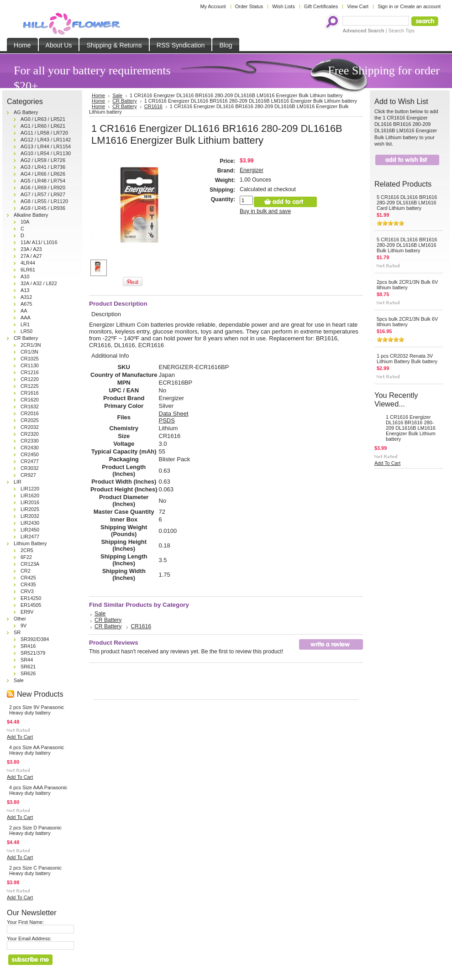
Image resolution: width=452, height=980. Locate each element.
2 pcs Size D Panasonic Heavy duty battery (35, 830)
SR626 (28, 673)
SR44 (27, 660)
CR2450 (30, 454)
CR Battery (26, 338)
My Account (213, 6)
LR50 (26, 331)
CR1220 (30, 379)
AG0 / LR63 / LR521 (43, 119)
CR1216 (30, 372)
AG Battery (26, 112)
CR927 (28, 475)
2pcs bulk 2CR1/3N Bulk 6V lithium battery (407, 285)
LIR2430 (30, 523)
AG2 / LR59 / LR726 (43, 160)
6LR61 (28, 270)
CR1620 (30, 400)
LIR (18, 482)
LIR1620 (30, 495)
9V (24, 626)
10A (25, 222)
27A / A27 (31, 256)
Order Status (249, 6)
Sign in (385, 6)
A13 (25, 290)
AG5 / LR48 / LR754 (43, 181)
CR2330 (30, 441)
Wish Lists (284, 6)
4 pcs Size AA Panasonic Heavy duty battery (37, 750)
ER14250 (31, 598)
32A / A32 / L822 (39, 283)
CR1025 (30, 359)
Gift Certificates (321, 6)
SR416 (28, 646)
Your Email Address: (29, 938)
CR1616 (30, 393)
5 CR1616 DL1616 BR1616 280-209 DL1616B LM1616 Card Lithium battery (407, 203)
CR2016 (30, 413)
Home (98, 101)
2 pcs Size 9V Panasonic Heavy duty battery (37, 710)
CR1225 (30, 386)
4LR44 (28, 263)
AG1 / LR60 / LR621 (43, 126)
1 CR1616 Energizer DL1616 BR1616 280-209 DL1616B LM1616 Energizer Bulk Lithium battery (411, 428)
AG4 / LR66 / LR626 (43, 174)
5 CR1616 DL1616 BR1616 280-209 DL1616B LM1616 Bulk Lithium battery (407, 245)
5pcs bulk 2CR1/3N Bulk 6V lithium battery (407, 322)
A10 (25, 276)
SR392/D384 (35, 639)
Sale (19, 680)
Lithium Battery (30, 543)
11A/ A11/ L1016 (39, 242)
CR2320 (30, 434)
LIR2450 (30, 530)
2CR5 (27, 550)
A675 (26, 304)
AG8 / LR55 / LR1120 (44, 201)
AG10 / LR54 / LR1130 (46, 153)
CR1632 (30, 407)
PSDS (167, 420)
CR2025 (30, 420)
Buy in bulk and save (265, 211)
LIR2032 (30, 516)
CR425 (28, 578)
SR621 (28, 667)
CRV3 (27, 591)
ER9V (27, 612)
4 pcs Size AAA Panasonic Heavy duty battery (38, 790)
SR (17, 632)
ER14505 (31, 605)
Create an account (420, 6)
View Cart (358, 6)
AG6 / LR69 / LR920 (43, 188)
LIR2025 (30, 509)
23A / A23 (31, 249)
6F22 (26, 557)
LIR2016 (30, 502)
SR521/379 (33, 653)
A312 (26, 297)
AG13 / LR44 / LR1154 (46, 146)
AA (24, 311)
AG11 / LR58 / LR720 (44, 133)
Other (20, 619)
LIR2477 (30, 537)
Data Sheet (174, 414)
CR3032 (30, 468)
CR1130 (30, 365)
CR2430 (30, 448)
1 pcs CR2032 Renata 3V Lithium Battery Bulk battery (407, 359)
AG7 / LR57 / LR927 (43, 194)
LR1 (25, 324)
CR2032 (30, 427)
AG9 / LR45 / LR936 (43, 208)
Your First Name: (25, 922)
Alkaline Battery (31, 215)
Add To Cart (20, 737)
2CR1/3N (31, 345)
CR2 (26, 571)
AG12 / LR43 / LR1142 (46, 140)
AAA (26, 318)
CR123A (30, 564)
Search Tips (402, 31)
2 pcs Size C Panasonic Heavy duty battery (35, 871)
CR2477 (30, 461)
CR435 (28, 584)
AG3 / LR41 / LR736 (43, 167)
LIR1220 (30, 489)
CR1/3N (29, 352)
